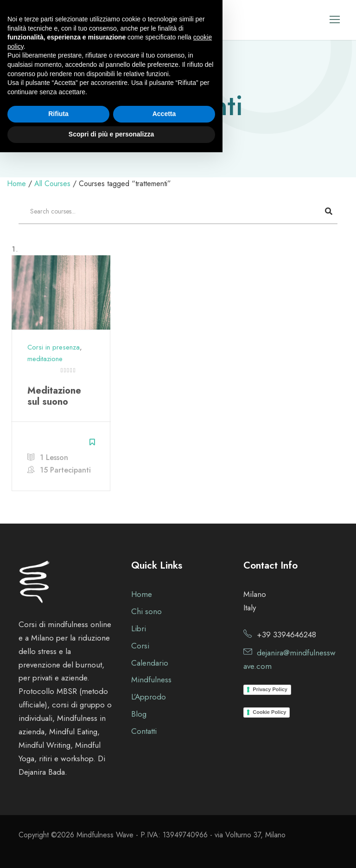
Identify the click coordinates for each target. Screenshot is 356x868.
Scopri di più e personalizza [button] (111, 850)
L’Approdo (149, 697)
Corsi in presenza (54, 347)
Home (142, 594)
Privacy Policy (270, 689)
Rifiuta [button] (58, 830)
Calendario (150, 663)
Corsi (140, 646)
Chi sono (146, 611)
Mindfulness (151, 680)
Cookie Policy (269, 712)
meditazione (45, 359)
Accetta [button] (164, 830)
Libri (139, 628)
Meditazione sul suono (54, 396)
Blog (139, 714)
